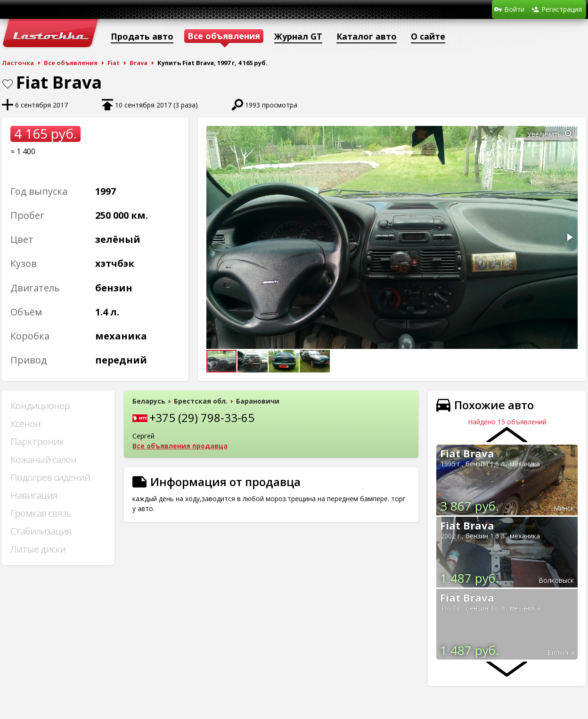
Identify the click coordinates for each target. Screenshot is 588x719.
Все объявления (71, 63)
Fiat (114, 63)
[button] (569, 134)
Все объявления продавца (180, 446)
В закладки (8, 84)
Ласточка (18, 63)
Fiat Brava (467, 453)
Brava (139, 63)
